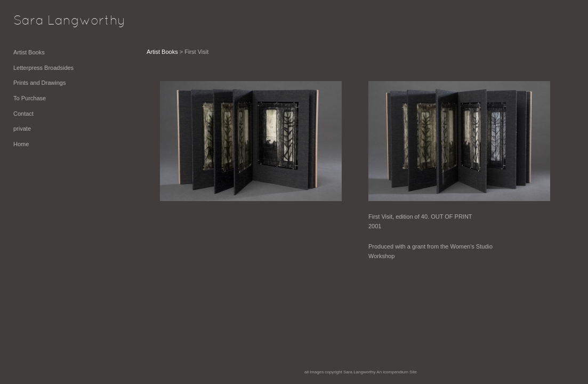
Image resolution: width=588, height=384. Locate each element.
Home (21, 144)
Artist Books (29, 52)
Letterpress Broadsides (43, 68)
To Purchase (30, 98)
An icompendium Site (397, 372)
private (22, 129)
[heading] (40, 21)
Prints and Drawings (39, 83)
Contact (23, 114)
